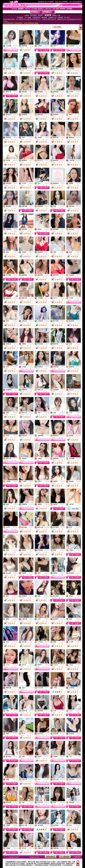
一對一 (16, 390)
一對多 (48, 436)
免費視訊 (15, 46)
